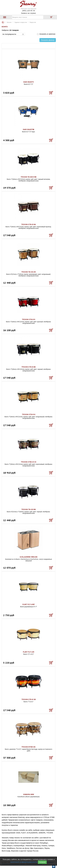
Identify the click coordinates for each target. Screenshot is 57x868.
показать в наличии (47, 34)
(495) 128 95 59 (29, 11)
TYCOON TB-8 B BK (29, 509)
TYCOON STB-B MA (28, 224)
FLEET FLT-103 (29, 652)
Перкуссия (33, 22)
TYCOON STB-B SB (29, 699)
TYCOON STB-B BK (29, 367)
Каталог (3, 22)
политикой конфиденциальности (24, 862)
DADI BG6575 (28, 82)
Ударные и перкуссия (21, 22)
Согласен (42, 862)
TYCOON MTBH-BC (29, 747)
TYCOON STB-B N (29, 414)
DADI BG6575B (29, 129)
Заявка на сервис (28, 13)
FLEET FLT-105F (29, 604)
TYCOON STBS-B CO (29, 462)
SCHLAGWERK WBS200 (28, 557)
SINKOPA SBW (29, 794)
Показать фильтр (48, 40)
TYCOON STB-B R (28, 319)
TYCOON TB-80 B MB (28, 177)
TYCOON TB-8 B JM (28, 272)
